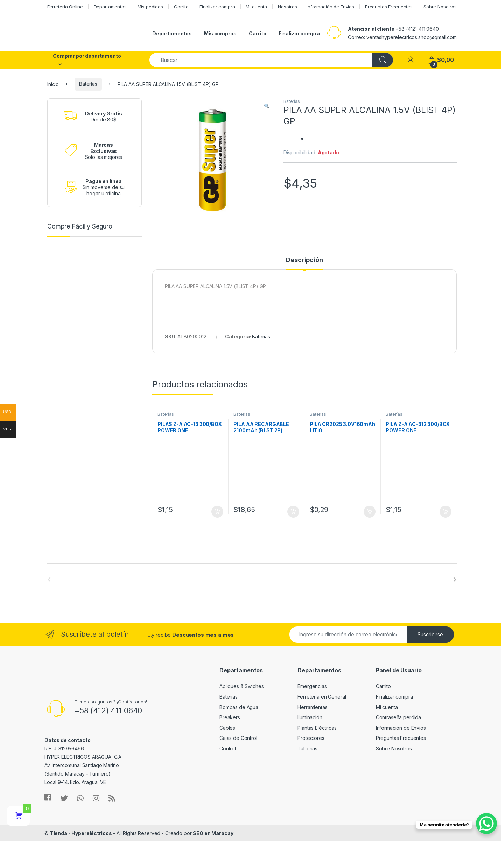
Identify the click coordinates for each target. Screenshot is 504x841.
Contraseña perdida (398, 717)
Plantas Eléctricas (317, 728)
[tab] (304, 263)
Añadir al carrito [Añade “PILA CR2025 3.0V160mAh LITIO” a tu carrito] (370, 512)
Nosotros (288, 7)
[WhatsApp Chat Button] (486, 824)
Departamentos (110, 7)
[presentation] (455, 580)
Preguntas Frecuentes (389, 7)
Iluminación (310, 717)
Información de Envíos (330, 7)
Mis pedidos (150, 7)
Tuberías (307, 748)
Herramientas (312, 707)
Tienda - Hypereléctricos (81, 833)
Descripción (304, 260)
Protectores (311, 738)
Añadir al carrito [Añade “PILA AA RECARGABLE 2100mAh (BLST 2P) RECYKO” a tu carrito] (293, 512)
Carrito (181, 7)
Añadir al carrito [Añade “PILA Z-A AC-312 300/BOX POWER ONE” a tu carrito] (446, 512)
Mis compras (220, 33)
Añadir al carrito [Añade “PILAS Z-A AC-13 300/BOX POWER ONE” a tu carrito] (217, 512)
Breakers (230, 717)
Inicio (53, 84)
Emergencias (312, 686)
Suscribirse (430, 634)
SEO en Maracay (213, 833)
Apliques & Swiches (241, 686)
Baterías (88, 84)
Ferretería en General (322, 697)
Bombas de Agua (239, 707)
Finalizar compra (217, 7)
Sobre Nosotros (440, 7)
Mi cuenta (256, 7)
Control (228, 748)
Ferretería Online (65, 7)
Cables (227, 728)
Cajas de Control (238, 738)
